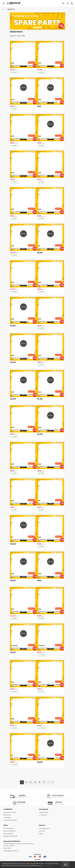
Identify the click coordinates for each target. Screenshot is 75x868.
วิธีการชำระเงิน (7, 815)
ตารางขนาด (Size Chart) (10, 820)
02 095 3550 (7, 848)
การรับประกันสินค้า (44, 812)
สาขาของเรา (42, 831)
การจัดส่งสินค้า (7, 818)
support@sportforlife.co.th (11, 851)
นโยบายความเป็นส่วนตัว (10, 831)
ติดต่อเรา (41, 834)
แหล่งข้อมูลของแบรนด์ (44, 829)
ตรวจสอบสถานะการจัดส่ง (10, 812)
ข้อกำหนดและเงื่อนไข (9, 829)
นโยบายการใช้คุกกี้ (47, 866)
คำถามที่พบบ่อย (43, 815)
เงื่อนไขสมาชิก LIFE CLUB (10, 836)
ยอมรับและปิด (66, 865)
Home (4, 9)
